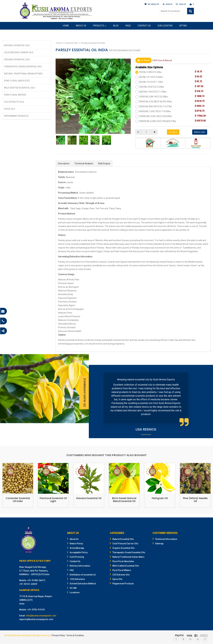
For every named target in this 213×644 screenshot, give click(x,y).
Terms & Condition (75, 636)
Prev (96, 402)
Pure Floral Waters (15, 95)
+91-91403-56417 (36, 581)
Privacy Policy (58, 636)
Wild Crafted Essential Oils (20, 88)
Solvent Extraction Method (81, 584)
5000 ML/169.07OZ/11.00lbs (153, 92)
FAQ (70, 570)
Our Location (165, 26)
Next (206, 402)
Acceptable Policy (77, 553)
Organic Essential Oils (17, 60)
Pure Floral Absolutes (17, 81)
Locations (73, 593)
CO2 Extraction (76, 579)
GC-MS (72, 588)
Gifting (183, 26)
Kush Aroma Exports (22, 636)
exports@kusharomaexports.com (36, 619)
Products (100, 26)
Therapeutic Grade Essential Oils (23, 67)
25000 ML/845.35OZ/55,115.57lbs (155, 106)
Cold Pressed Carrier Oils (19, 52)
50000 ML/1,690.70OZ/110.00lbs (155, 111)
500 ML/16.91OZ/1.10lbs (151, 82)
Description (64, 163)
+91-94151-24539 (28, 584)
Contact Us (144, 26)
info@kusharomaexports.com (41, 616)
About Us (81, 26)
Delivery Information (79, 566)
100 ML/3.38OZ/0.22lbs (150, 72)
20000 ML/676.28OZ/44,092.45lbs (155, 102)
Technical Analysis (84, 163)
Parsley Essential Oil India (92, 43)
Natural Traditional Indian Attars (23, 74)
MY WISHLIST (151, 4)
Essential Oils (71, 43)
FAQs (128, 26)
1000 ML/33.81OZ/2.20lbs (152, 87)
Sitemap (158, 544)
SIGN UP (181, 4)
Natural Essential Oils (17, 45)
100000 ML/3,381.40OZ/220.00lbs (155, 116)
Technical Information (165, 539)
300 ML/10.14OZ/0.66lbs (151, 77)
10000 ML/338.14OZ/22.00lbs (153, 97)
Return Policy (75, 544)
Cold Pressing (76, 557)
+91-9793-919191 (36, 610)
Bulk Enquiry (104, 163)
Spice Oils (9, 109)
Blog (116, 26)
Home (66, 26)
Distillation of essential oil (81, 575)
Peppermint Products (16, 116)
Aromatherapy (76, 548)
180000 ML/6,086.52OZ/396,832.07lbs (157, 121)
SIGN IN (167, 4)
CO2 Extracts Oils (14, 102)
